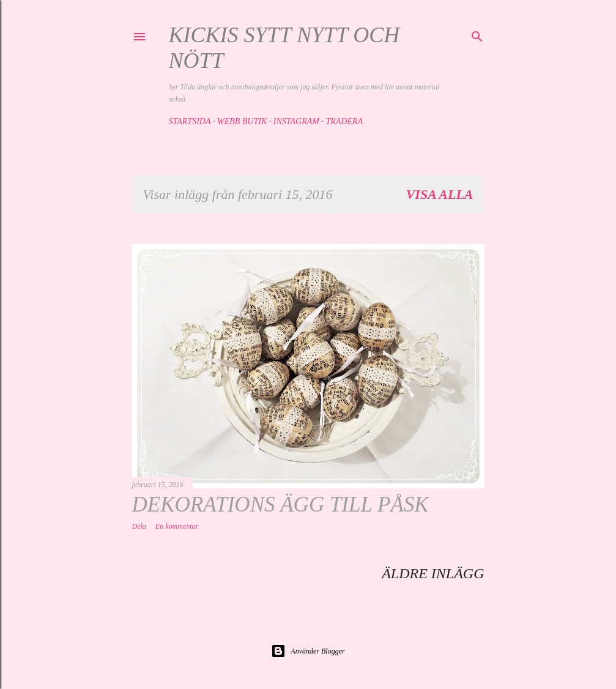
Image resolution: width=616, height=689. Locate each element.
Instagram (296, 121)
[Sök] (477, 35)
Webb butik (242, 121)
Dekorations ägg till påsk (280, 505)
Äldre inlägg (433, 573)
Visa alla (440, 194)
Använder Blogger (308, 651)
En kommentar (177, 526)
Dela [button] (139, 526)
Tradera (344, 121)
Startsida (190, 121)
